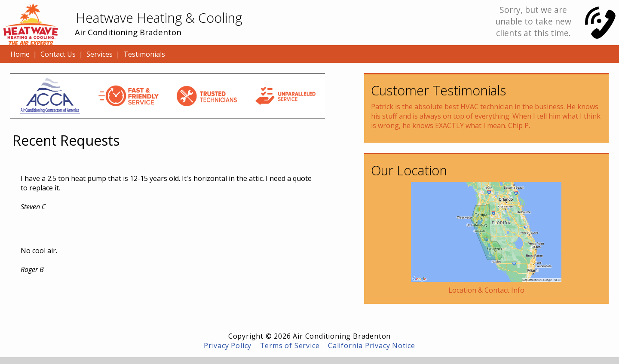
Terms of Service (290, 346)
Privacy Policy (228, 346)
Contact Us (58, 54)
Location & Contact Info (486, 290)
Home (20, 54)
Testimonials (144, 54)
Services (100, 54)
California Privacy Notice (372, 346)
